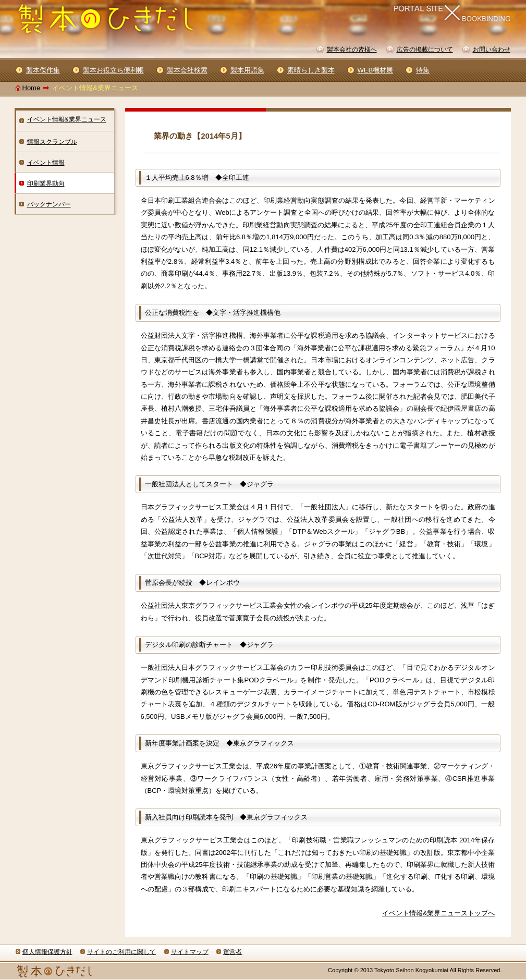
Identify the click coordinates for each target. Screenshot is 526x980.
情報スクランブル (52, 142)
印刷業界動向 (46, 183)
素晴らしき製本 (311, 70)
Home (32, 88)
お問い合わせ (492, 50)
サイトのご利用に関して (121, 952)
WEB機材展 (376, 70)
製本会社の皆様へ (352, 50)
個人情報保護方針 (47, 952)
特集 (423, 70)
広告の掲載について (425, 50)
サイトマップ (190, 952)
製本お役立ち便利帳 (113, 70)
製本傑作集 (43, 70)
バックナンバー (49, 204)
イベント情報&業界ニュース (67, 119)
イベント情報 (46, 163)
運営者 (233, 952)
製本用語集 (247, 70)
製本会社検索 (187, 70)
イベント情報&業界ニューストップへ (439, 913)
